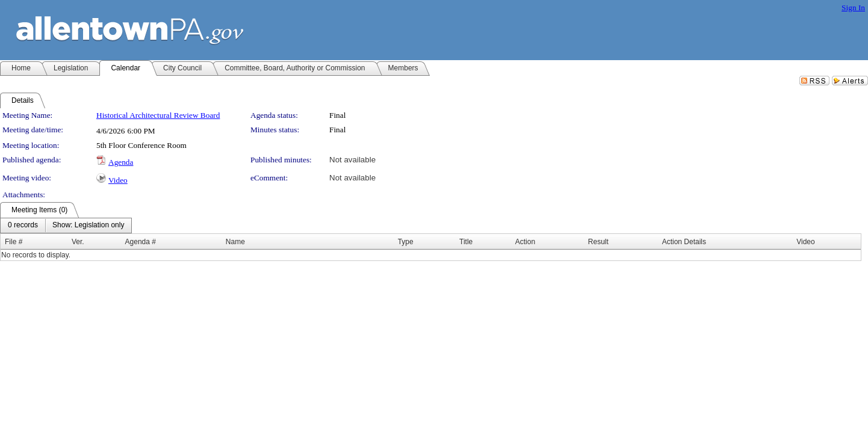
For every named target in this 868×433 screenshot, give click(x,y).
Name (235, 242)
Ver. (78, 242)
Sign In (853, 8)
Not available (352, 160)
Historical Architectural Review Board (158, 115)
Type (406, 242)
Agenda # (141, 242)
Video (118, 180)
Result (598, 242)
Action (525, 242)
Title (466, 242)
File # (14, 242)
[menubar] (66, 226)
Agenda (121, 162)
